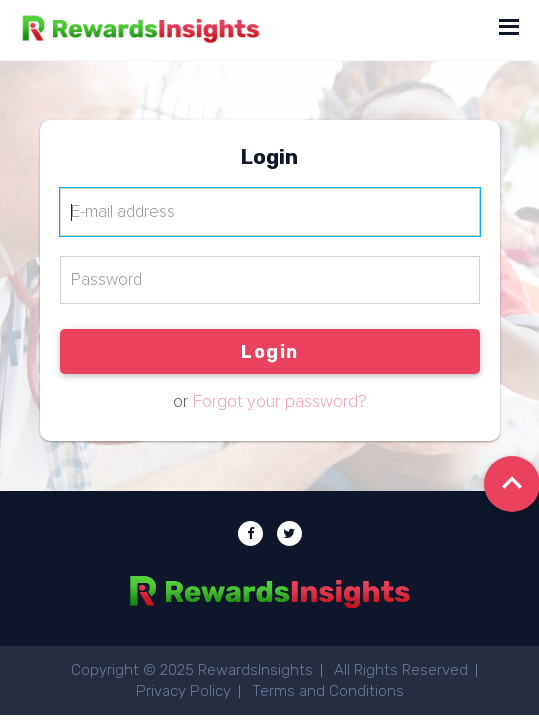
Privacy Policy (183, 691)
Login (270, 352)
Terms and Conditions (328, 691)
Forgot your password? (280, 402)
